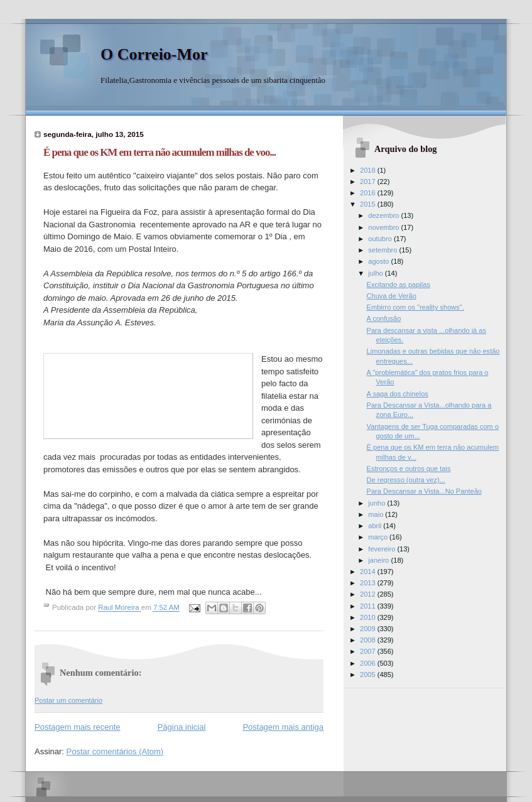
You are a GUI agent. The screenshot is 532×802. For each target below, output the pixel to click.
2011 (369, 606)
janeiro (379, 560)
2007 (369, 651)
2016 (369, 193)
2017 (369, 182)
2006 (369, 663)
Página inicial (182, 727)
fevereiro (383, 549)
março (379, 537)
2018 (369, 170)
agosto (379, 261)
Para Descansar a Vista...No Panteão (424, 491)
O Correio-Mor (154, 54)
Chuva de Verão (392, 296)
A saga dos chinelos (398, 394)
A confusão (384, 318)
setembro (383, 250)
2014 (369, 572)
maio (377, 514)
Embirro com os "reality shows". (415, 307)
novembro (384, 227)
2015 (369, 204)
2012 (369, 594)
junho (377, 503)
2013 (369, 583)
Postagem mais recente (78, 727)
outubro (381, 239)
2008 (369, 640)
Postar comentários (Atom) (115, 751)
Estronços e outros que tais (409, 469)
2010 (369, 617)
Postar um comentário (68, 700)
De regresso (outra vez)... (406, 480)
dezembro (384, 215)
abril (376, 526)
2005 (369, 675)
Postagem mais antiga (283, 727)
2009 (369, 629)
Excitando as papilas (399, 284)
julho (376, 273)
